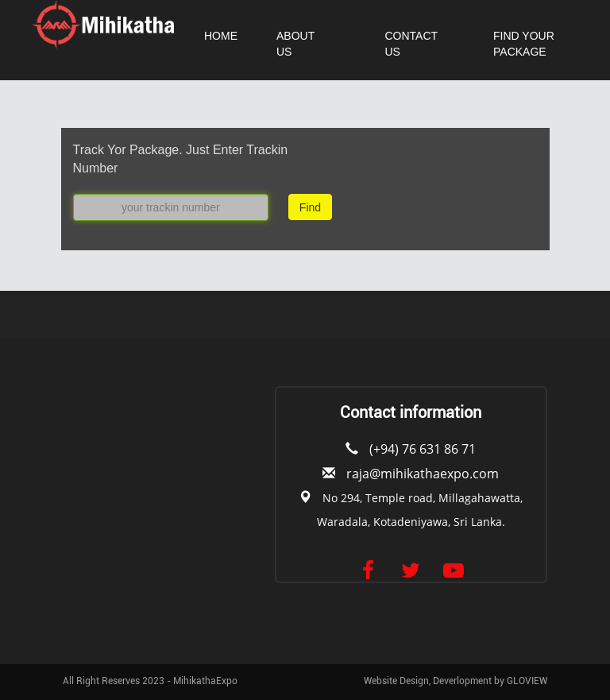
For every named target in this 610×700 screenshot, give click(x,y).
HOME (221, 36)
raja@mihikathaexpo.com (423, 474)
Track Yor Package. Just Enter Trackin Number (181, 159)
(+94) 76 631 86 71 (423, 449)
